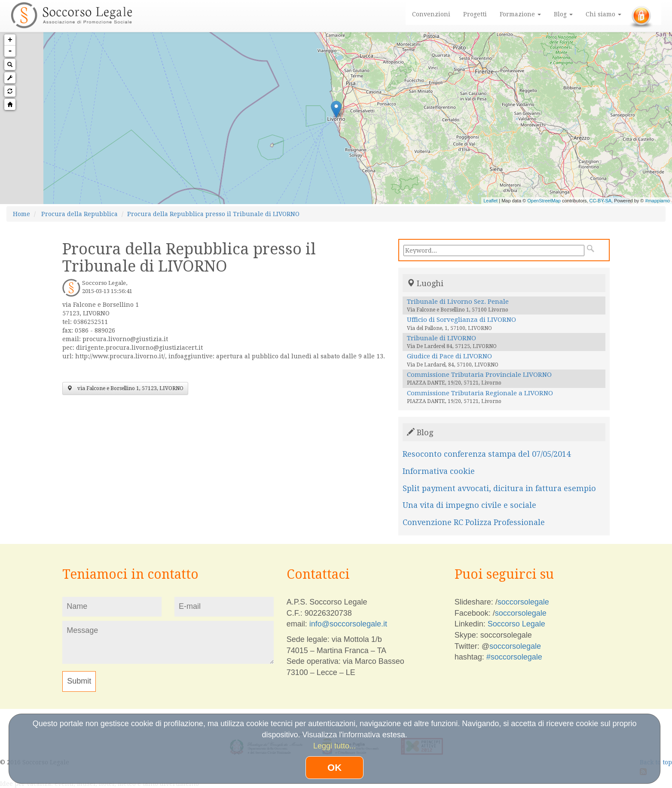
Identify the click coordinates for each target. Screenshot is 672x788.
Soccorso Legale (516, 624)
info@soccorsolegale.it (348, 624)
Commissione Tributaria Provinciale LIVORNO (479, 375)
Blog (563, 14)
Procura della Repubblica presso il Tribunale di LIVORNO (213, 214)
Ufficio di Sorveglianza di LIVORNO (461, 320)
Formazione (520, 14)
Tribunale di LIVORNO (441, 338)
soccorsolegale (523, 602)
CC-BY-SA (601, 201)
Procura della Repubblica (79, 214)
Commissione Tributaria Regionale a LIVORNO (480, 393)
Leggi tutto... (334, 746)
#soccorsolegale (514, 657)
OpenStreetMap (544, 201)
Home (21, 214)
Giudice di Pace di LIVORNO (449, 356)
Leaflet (490, 201)
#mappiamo (658, 201)
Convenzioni (431, 14)
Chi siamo (603, 14)
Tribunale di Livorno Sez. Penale (458, 302)
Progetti (475, 14)
